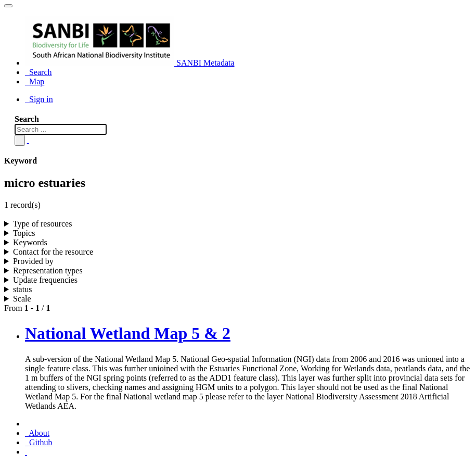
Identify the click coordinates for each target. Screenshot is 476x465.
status (22, 289)
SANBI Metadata (130, 63)
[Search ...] (61, 129)
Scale (22, 299)
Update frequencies (45, 280)
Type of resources (43, 224)
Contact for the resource (53, 252)
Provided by (33, 261)
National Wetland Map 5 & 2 (128, 333)
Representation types (48, 271)
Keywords (30, 242)
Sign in (39, 99)
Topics (24, 233)
